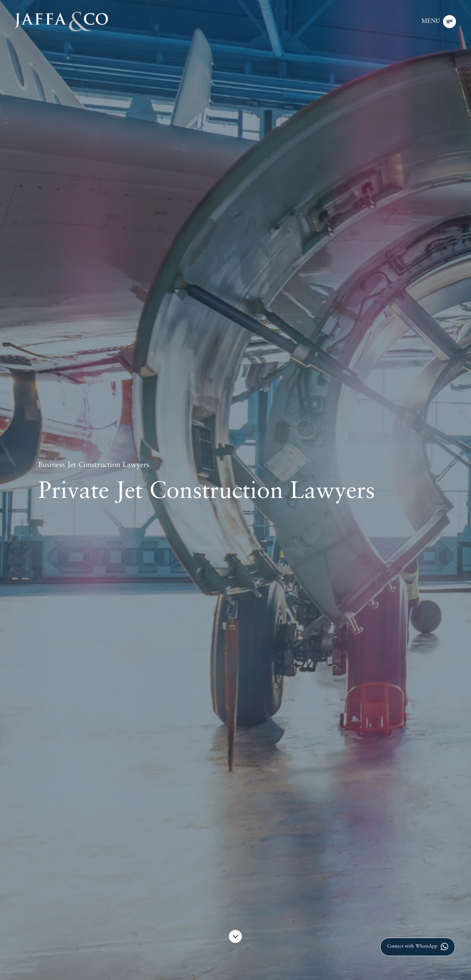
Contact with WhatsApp (418, 946)
